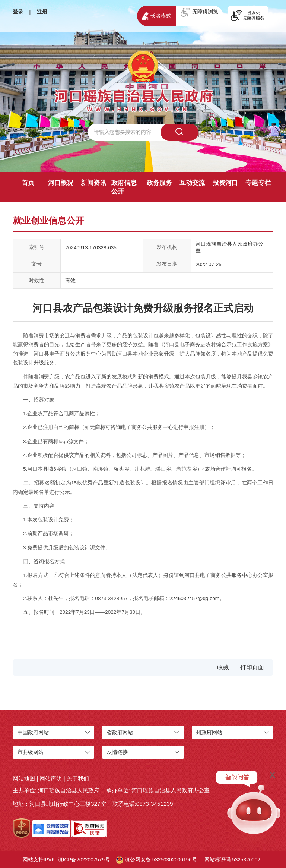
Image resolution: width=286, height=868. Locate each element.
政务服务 (159, 183)
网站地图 (24, 778)
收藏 (223, 667)
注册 (42, 12)
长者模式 (157, 16)
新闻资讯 (93, 183)
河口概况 (61, 183)
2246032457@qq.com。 (197, 598)
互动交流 (192, 183)
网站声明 (51, 778)
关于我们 (78, 778)
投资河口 (225, 183)
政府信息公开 (124, 187)
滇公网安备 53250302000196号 (157, 860)
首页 (28, 183)
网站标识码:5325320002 (232, 860)
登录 (18, 12)
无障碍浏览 (199, 12)
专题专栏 (258, 183)
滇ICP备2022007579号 (84, 860)
